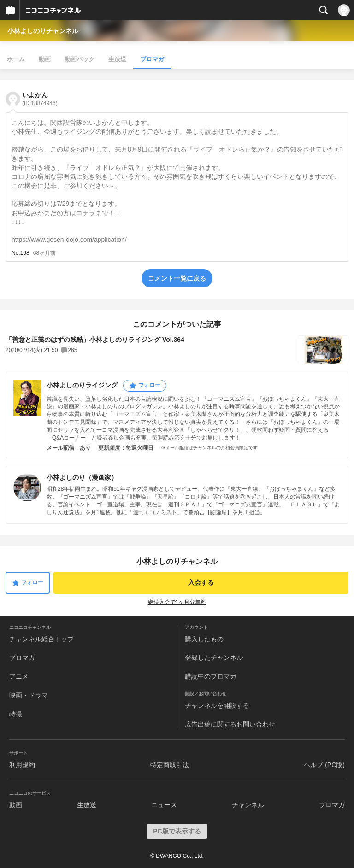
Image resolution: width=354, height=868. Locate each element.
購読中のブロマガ (211, 676)
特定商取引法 (170, 765)
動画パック (80, 59)
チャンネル (248, 805)
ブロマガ (152, 59)
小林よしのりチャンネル (43, 31)
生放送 (117, 59)
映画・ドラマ (29, 695)
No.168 (21, 253)
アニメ (19, 676)
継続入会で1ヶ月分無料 (177, 602)
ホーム (16, 59)
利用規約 (22, 765)
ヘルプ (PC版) (324, 765)
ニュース (164, 805)
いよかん (40, 99)
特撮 (16, 714)
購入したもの (204, 639)
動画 (45, 59)
